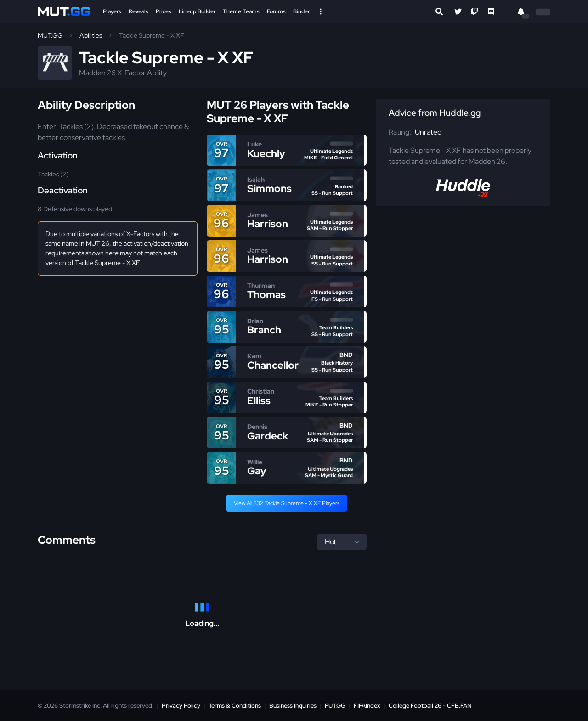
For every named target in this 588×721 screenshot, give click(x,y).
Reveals (139, 11)
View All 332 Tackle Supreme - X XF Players (287, 503)
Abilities (91, 35)
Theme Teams (241, 11)
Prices (164, 11)
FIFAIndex (367, 706)
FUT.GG (335, 706)
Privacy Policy (181, 706)
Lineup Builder (197, 11)
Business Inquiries (293, 706)
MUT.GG (50, 35)
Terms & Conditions (235, 706)
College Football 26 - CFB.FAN (430, 706)
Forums (276, 11)
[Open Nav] (321, 11)
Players (112, 11)
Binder (301, 11)
